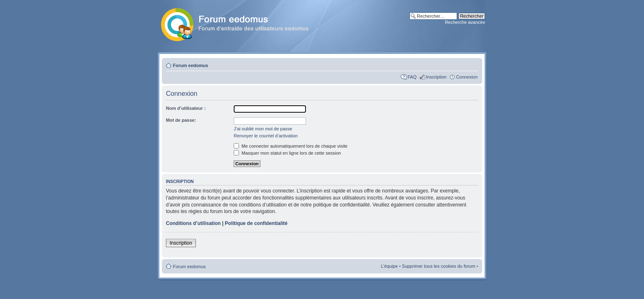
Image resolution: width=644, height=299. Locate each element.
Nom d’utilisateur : (186, 108)
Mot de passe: (181, 120)
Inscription (436, 77)
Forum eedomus (191, 65)
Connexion (467, 77)
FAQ (412, 77)
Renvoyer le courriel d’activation (266, 136)
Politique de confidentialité (256, 223)
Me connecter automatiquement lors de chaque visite (291, 146)
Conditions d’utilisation (193, 223)
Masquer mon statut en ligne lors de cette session (287, 153)
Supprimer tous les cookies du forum (439, 266)
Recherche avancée (465, 22)
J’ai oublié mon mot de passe (263, 129)
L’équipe (390, 266)
